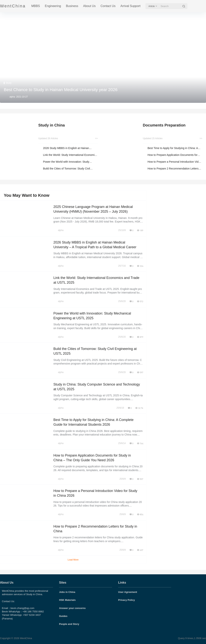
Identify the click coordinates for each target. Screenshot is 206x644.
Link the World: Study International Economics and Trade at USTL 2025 (70, 155)
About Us (89, 6)
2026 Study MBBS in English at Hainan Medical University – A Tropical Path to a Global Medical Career (67, 148)
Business (72, 6)
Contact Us (108, 6)
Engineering (53, 6)
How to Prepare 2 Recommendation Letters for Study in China (173, 169)
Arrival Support (130, 6)
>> (96, 138)
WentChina (26, 638)
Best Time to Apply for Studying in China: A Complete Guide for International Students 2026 (173, 148)
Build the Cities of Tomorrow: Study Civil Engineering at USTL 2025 (66, 169)
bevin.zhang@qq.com (23, 608)
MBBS (36, 6)
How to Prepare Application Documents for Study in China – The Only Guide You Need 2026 (173, 155)
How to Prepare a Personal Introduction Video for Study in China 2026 (174, 162)
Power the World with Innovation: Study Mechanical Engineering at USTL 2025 (66, 162)
